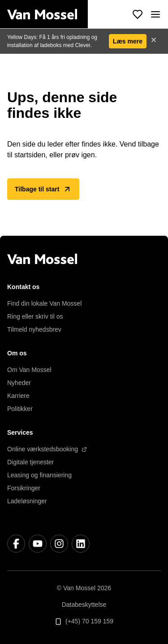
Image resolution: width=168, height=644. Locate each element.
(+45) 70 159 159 (84, 621)
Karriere (18, 396)
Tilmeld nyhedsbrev (34, 329)
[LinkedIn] (81, 544)
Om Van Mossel (29, 370)
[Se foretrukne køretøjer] (138, 14)
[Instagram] (59, 544)
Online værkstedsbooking (47, 449)
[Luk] (154, 41)
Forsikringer (24, 488)
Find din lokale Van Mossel (44, 303)
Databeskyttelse (84, 605)
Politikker (20, 409)
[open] (155, 14)
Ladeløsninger (27, 501)
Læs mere (128, 41)
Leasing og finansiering (39, 475)
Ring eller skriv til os (35, 316)
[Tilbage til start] (47, 14)
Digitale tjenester (30, 462)
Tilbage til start (43, 189)
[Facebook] (16, 544)
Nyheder (19, 383)
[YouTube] (38, 544)
